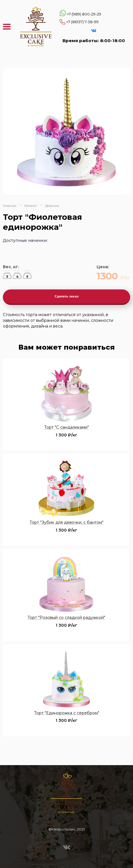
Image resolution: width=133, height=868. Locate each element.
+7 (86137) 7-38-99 (82, 22)
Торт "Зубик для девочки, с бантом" (66, 522)
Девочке (52, 206)
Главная (10, 206)
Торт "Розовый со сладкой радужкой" (66, 618)
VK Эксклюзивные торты (94, 31)
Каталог (31, 206)
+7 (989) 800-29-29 (84, 14)
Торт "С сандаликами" (66, 427)
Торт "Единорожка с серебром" (67, 713)
